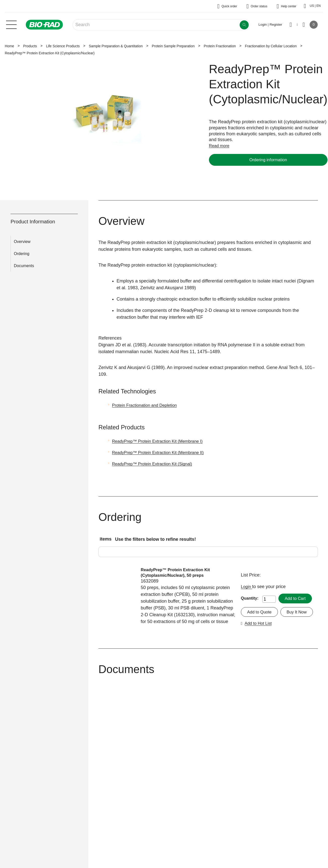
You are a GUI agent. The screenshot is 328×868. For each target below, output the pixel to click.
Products (30, 46)
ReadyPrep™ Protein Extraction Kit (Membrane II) (162, 452)
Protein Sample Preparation (173, 46)
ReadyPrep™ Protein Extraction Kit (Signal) (156, 464)
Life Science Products (63, 46)
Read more (220, 146)
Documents (24, 266)
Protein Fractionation (220, 46)
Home (9, 46)
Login (247, 587)
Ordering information (268, 160)
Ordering (22, 254)
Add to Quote (261, 612)
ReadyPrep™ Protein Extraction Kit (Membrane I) (162, 441)
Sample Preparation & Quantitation (116, 46)
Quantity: (250, 598)
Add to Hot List (297, 626)
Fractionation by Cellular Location (271, 46)
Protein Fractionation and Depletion (148, 405)
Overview (22, 242)
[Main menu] (11, 24)
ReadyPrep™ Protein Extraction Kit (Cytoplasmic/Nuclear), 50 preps (179, 573)
